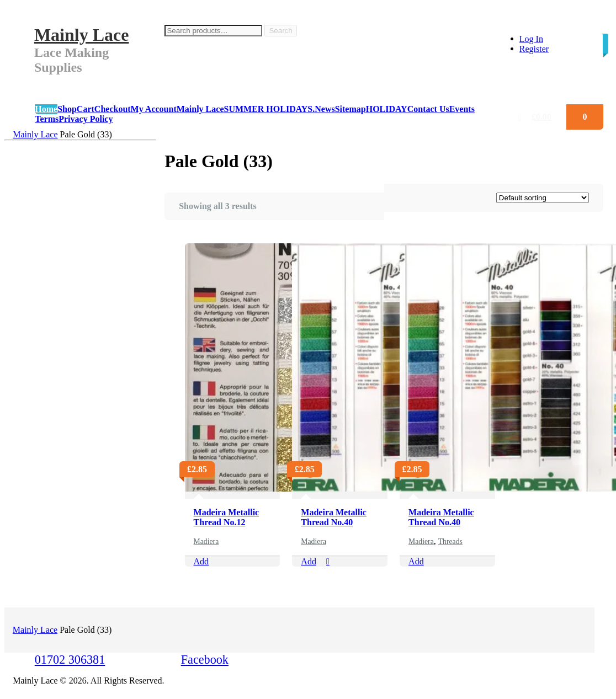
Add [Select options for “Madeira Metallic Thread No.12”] (201, 561)
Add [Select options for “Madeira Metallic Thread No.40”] (416, 561)
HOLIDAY (387, 109)
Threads (450, 541)
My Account (154, 109)
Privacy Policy (86, 119)
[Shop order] (543, 198)
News (325, 109)
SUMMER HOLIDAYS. (269, 109)
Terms (47, 119)
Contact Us (428, 109)
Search (280, 31)
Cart (86, 109)
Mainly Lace (82, 35)
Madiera (206, 541)
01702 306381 (70, 660)
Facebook (205, 660)
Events (462, 109)
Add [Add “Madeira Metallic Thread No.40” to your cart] (309, 561)
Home (46, 109)
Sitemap (351, 109)
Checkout (113, 109)
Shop (67, 109)
